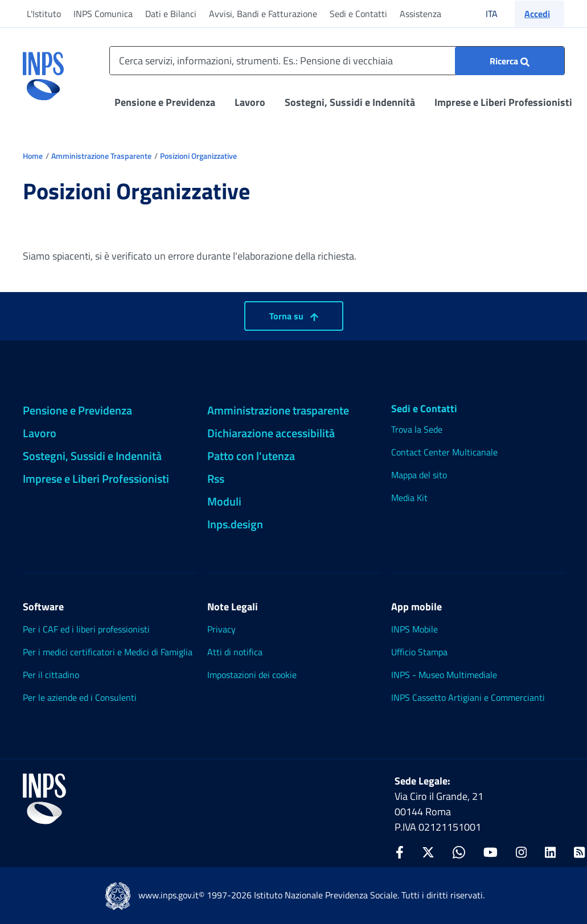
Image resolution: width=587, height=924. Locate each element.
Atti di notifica (235, 652)
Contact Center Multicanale (444, 452)
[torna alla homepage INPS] (43, 72)
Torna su (294, 316)
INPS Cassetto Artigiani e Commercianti (468, 697)
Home (33, 156)
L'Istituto (44, 14)
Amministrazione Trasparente (101, 156)
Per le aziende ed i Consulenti (80, 697)
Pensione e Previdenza (165, 102)
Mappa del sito (419, 475)
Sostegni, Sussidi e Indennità (350, 102)
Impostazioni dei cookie (252, 675)
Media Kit (409, 498)
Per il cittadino (51, 675)
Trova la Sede (417, 429)
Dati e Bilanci (171, 14)
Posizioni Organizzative (198, 156)
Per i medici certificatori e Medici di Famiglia (108, 652)
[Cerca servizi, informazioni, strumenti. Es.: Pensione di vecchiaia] (337, 61)
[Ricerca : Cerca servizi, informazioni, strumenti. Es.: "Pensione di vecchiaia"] (510, 61)
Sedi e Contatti (358, 14)
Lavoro (250, 102)
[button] (539, 14)
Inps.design (235, 524)
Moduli (224, 501)
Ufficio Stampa (419, 652)
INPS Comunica (103, 14)
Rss (216, 479)
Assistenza (420, 14)
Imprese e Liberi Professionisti (503, 102)
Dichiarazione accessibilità (271, 433)
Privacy (221, 629)
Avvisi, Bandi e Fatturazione (263, 14)
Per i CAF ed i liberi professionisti (86, 629)
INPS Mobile (414, 629)
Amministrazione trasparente (278, 410)
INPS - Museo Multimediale (444, 675)
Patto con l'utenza (251, 456)
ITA (499, 13)
